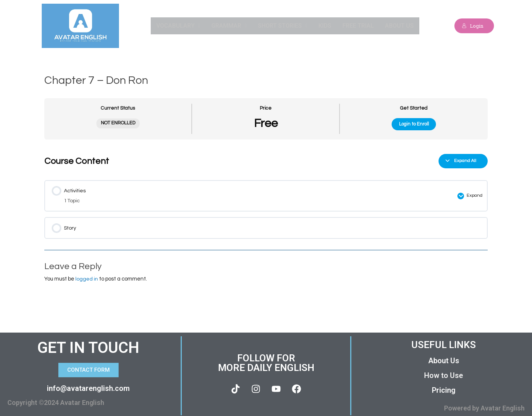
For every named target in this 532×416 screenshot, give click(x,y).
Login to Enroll (414, 124)
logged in (87, 276)
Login (470, 26)
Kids (325, 26)
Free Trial (358, 26)
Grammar (229, 26)
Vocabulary (178, 26)
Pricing (444, 387)
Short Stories (282, 26)
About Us (399, 26)
